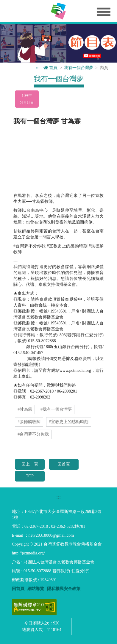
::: (38, 68)
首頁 (51, 68)
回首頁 (64, 464)
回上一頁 (30, 464)
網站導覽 (36, 589)
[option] (58, 43)
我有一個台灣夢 (79, 68)
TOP (30, 476)
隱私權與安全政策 (64, 589)
